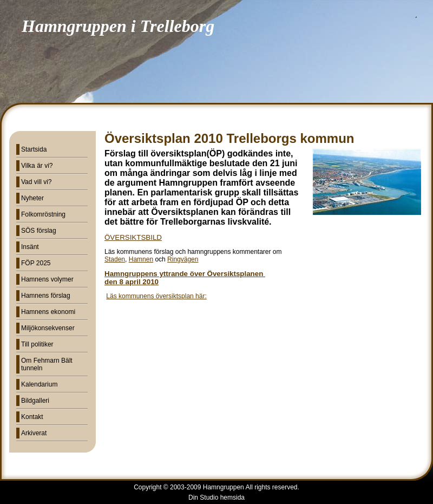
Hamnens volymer (47, 279)
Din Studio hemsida (216, 498)
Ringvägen (183, 259)
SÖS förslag (39, 231)
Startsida (34, 149)
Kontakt (32, 417)
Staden (115, 259)
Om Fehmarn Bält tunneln (47, 364)
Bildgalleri (35, 401)
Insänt (30, 247)
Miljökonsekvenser (48, 328)
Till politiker (37, 344)
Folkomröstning (43, 214)
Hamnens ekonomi (48, 312)
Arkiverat (34, 433)
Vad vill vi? (36, 182)
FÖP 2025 (36, 263)
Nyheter (32, 198)
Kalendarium (39, 384)
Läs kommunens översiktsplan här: (156, 296)
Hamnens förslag (46, 296)
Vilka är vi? (37, 166)
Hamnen (141, 259)
